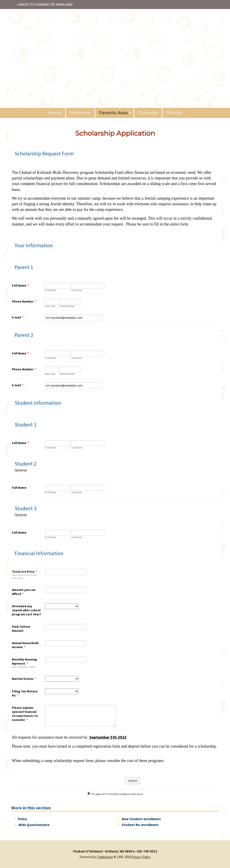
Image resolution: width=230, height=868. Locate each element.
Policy (23, 819)
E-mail (18, 317)
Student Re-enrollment (140, 825)
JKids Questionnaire (34, 825)
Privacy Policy (141, 857)
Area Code (50, 306)
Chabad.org (105, 857)
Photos (174, 113)
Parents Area (113, 113)
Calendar (148, 113)
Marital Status (24, 679)
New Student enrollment (141, 819)
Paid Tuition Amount (21, 629)
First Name (51, 290)
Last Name (76, 290)
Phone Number (24, 301)
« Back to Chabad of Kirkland (45, 4)
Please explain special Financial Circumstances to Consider (25, 714)
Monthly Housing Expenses (24, 661)
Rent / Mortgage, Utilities (24, 667)
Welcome (80, 113)
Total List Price (24, 572)
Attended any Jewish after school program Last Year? (27, 610)
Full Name (20, 285)
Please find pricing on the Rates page (24, 576)
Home (55, 113)
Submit (133, 781)
